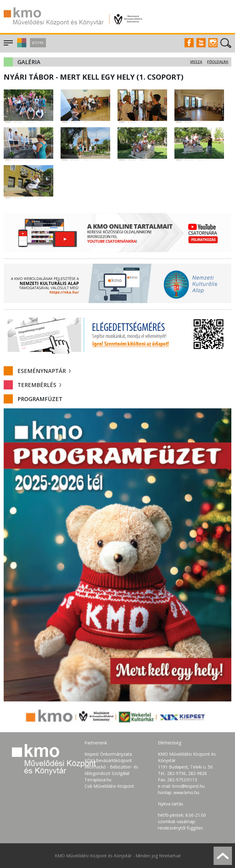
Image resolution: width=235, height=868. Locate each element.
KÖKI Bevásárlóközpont (108, 760)
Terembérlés (39, 385)
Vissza (196, 62)
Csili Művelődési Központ (109, 786)
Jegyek (38, 43)
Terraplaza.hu (98, 780)
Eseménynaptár (44, 371)
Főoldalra (218, 62)
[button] (21, 46)
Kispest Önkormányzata (108, 754)
